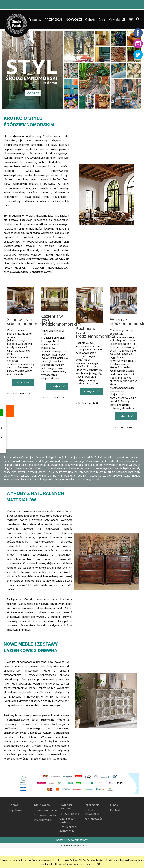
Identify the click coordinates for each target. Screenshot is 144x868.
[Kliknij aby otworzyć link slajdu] (72, 70)
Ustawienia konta (45, 815)
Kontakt (115, 810)
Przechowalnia (43, 820)
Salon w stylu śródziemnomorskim (27, 321)
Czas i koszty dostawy (68, 820)
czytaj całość (23, 382)
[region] (72, 70)
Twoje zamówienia (46, 810)
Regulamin (15, 810)
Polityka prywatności (92, 812)
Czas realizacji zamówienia (68, 829)
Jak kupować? (93, 818)
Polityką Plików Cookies (82, 860)
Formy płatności (69, 814)
